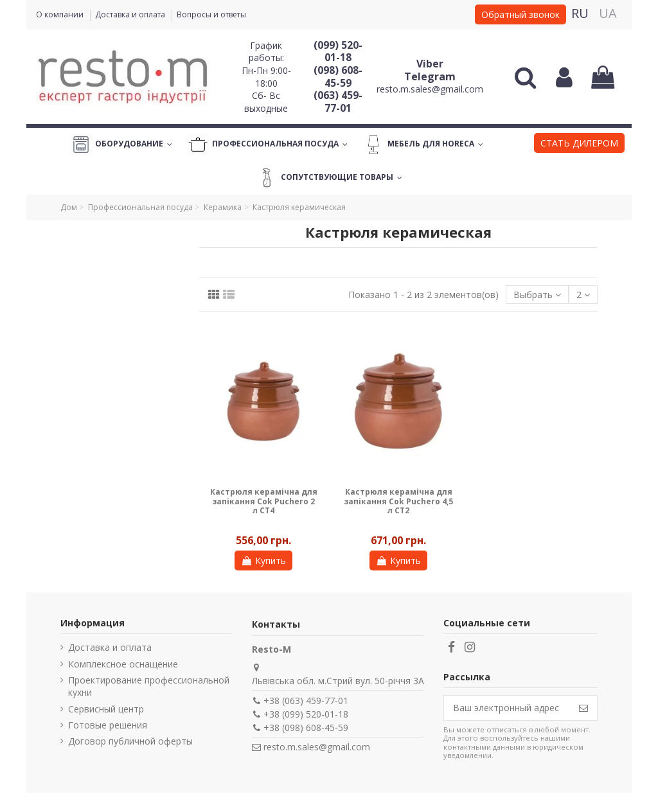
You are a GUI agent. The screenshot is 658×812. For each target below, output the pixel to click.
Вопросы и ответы (211, 14)
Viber (430, 64)
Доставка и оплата (131, 14)
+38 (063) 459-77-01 (306, 701)
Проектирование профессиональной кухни (149, 686)
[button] (579, 145)
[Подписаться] (583, 708)
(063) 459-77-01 (338, 101)
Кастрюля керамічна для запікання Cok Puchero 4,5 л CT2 (398, 501)
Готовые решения (108, 725)
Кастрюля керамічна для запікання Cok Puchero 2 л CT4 (264, 501)
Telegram (430, 76)
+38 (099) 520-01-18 (306, 714)
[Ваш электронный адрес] (507, 708)
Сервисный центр (106, 709)
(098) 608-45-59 (338, 76)
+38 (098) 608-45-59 (306, 728)
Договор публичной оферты (130, 741)
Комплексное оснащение (123, 664)
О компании (61, 14)
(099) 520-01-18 (338, 51)
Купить (263, 560)
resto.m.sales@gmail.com (430, 89)
